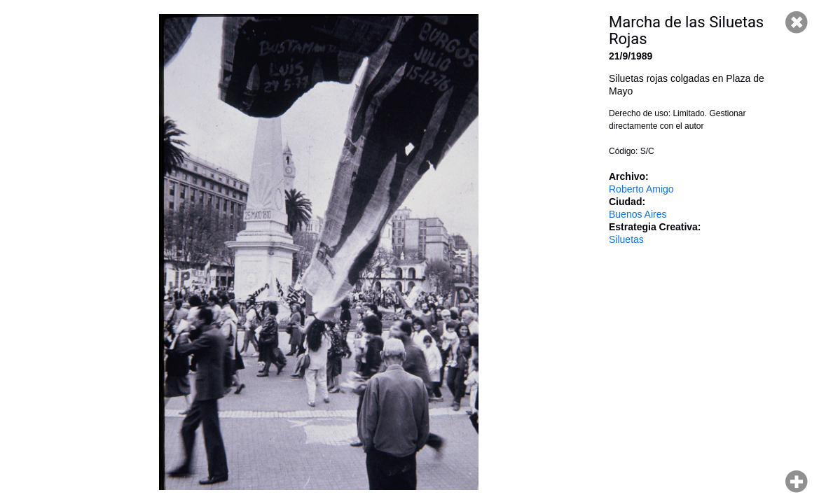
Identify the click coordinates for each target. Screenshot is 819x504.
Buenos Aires (638, 214)
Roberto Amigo (641, 189)
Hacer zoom (797, 482)
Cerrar (797, 22)
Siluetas (626, 239)
